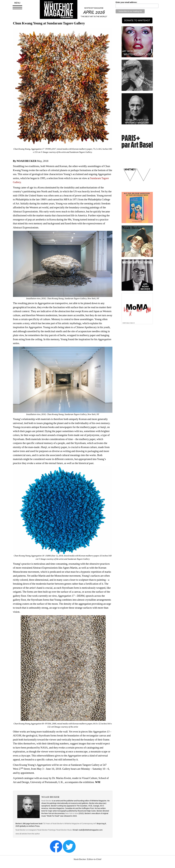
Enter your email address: (126, 2)
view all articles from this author (28, 834)
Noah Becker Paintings (47, 830)
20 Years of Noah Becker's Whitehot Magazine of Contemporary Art (70, 824)
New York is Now (72, 813)
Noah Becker (47, 801)
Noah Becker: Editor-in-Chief (87, 859)
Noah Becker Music (64, 830)
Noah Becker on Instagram (26, 830)
